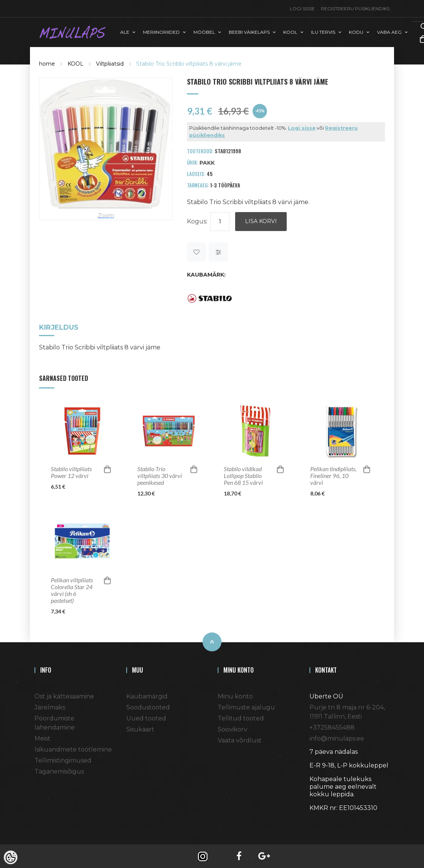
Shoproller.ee (323, 821)
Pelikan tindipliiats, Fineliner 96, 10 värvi (333, 475)
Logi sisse (302, 9)
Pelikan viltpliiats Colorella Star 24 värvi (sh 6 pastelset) (72, 590)
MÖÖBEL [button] (204, 32)
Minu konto (235, 696)
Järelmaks (50, 707)
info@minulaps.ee (337, 738)
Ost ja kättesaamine (64, 696)
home (47, 63)
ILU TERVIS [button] (323, 32)
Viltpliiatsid (110, 63)
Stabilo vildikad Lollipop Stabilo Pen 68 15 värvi (243, 475)
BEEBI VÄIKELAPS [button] (249, 32)
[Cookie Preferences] (11, 857)
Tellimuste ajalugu (246, 707)
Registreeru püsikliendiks (355, 9)
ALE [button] (125, 32)
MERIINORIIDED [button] (161, 32)
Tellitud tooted (241, 718)
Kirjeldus (59, 327)
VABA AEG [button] (389, 32)
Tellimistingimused (63, 760)
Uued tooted (146, 718)
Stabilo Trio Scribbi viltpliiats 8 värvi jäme (189, 63)
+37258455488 (332, 727)
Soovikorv (232, 729)
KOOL (75, 63)
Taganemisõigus (59, 771)
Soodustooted (148, 707)
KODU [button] (356, 32)
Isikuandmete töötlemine (73, 749)
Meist (42, 738)
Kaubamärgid (147, 696)
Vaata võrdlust (240, 740)
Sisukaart (140, 729)
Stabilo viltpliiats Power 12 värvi (71, 472)
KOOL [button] (290, 32)
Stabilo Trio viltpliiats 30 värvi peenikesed (160, 475)
